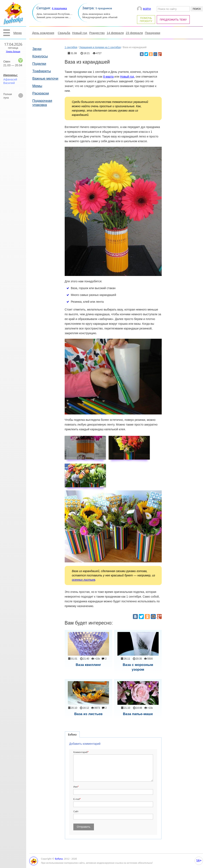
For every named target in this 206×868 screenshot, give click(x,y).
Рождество (97, 33)
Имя (75, 787)
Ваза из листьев (88, 714)
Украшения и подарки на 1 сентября (100, 47)
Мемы (37, 86)
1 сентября (71, 47)
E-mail (77, 799)
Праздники (152, 33)
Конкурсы (40, 56)
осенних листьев (84, 580)
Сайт (76, 811)
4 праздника (59, 8)
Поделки (39, 64)
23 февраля (134, 33)
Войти (147, 9)
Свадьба (64, 33)
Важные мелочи (45, 79)
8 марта (108, 77)
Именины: (11, 75)
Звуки (37, 49)
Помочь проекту (146, 20)
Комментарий (80, 752)
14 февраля (115, 33)
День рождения (43, 33)
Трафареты (42, 71)
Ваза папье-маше (138, 714)
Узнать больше (13, 52)
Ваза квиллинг (88, 665)
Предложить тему (173, 20)
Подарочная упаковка (42, 103)
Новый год (80, 33)
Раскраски (41, 93)
